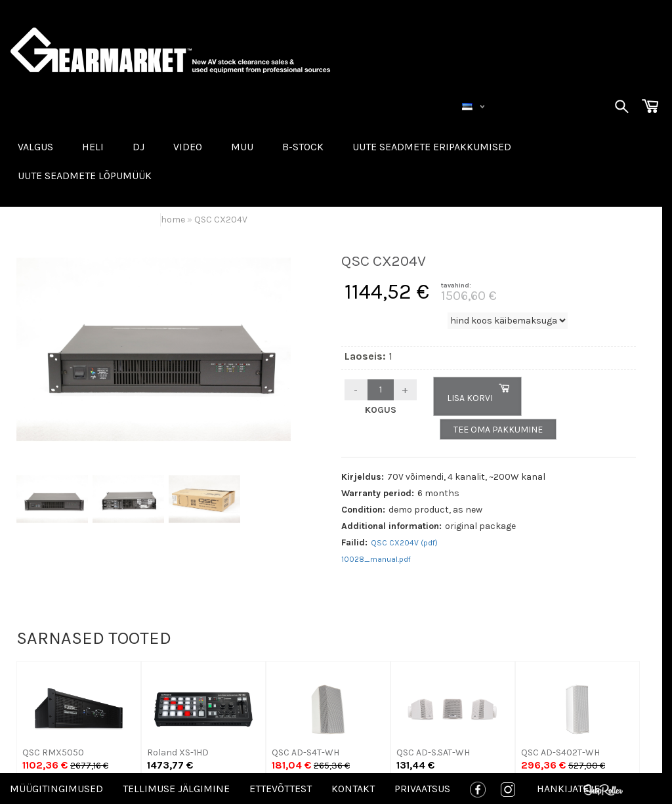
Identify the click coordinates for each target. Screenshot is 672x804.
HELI (93, 147)
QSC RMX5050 (53, 752)
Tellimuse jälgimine (176, 789)
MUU (242, 147)
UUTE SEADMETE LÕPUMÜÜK (85, 176)
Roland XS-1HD (178, 752)
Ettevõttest (281, 789)
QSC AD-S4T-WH (305, 752)
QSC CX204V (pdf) (404, 543)
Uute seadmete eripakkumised (432, 147)
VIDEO (188, 147)
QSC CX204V (221, 220)
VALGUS (35, 147)
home (173, 220)
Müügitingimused (56, 789)
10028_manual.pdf (376, 559)
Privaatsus (422, 789)
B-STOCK (303, 147)
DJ (138, 147)
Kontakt (353, 789)
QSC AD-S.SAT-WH (433, 752)
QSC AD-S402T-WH (560, 752)
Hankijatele (568, 789)
